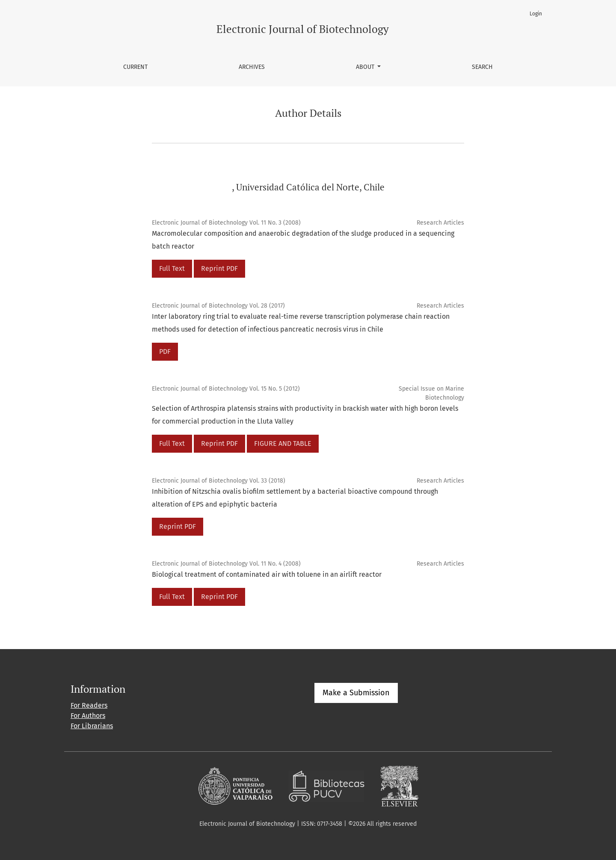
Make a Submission (356, 693)
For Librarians (92, 726)
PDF (165, 351)
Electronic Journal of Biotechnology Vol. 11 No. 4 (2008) (226, 564)
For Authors (88, 716)
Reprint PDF (219, 268)
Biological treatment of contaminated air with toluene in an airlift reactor (267, 574)
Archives (252, 67)
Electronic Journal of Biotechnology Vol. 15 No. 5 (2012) (226, 389)
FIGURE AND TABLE (283, 443)
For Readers (89, 705)
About (366, 67)
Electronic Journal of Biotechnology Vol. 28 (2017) (218, 306)
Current (135, 67)
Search (482, 67)
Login (536, 14)
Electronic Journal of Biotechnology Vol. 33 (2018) (219, 481)
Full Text (172, 268)
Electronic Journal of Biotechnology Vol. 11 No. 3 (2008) (226, 223)
